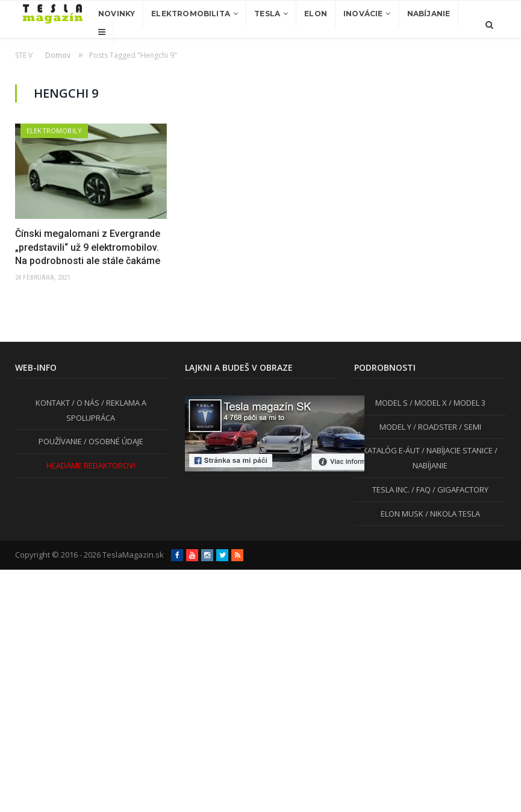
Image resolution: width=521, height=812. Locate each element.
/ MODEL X (427, 403)
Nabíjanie (429, 14)
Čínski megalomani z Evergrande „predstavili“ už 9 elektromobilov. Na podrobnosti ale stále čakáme (88, 247)
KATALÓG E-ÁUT (391, 450)
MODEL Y (395, 427)
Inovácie (363, 14)
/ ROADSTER (434, 427)
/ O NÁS (85, 403)
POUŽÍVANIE (60, 441)
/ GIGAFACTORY (460, 489)
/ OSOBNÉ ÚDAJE (113, 441)
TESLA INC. (391, 489)
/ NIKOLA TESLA (452, 514)
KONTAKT (53, 403)
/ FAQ (420, 489)
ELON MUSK (402, 514)
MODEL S (392, 403)
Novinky (117, 14)
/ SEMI (469, 427)
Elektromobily (54, 131)
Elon (316, 14)
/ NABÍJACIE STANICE (456, 450)
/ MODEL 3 (466, 403)
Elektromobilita (191, 14)
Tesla (267, 14)
